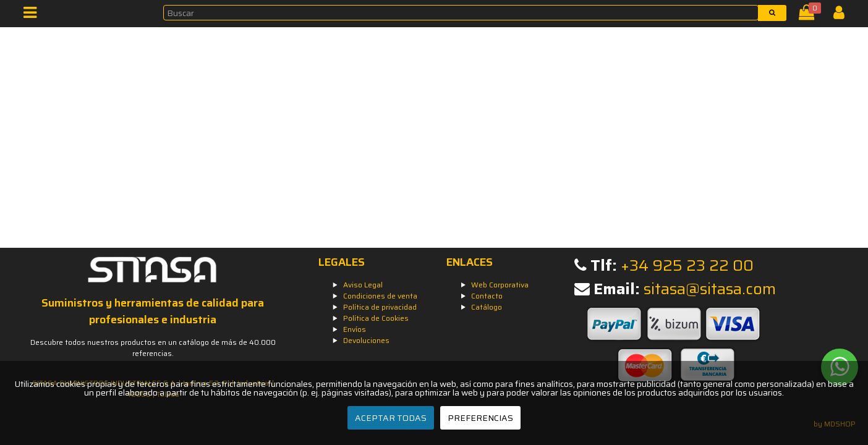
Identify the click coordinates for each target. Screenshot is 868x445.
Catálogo (487, 307)
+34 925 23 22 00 (687, 265)
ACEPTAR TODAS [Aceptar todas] (391, 418)
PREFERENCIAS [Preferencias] (480, 418)
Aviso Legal (363, 285)
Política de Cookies (376, 318)
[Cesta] (809, 15)
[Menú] (34, 15)
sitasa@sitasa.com (710, 289)
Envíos (355, 329)
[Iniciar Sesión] (844, 15)
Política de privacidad (380, 307)
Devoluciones (366, 340)
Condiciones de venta (380, 296)
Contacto (487, 296)
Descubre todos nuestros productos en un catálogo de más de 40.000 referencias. (153, 348)
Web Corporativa (500, 285)
